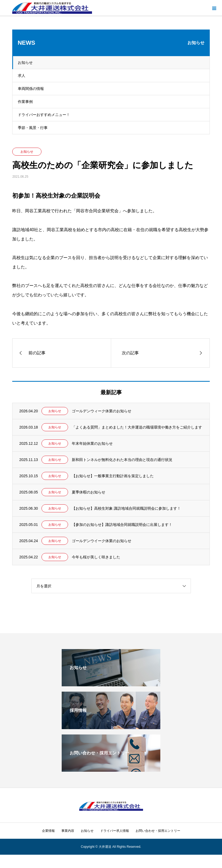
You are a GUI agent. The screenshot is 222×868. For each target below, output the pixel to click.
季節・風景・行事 (33, 128)
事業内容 (68, 831)
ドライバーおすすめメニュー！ (44, 115)
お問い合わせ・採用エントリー (158, 831)
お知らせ (25, 63)
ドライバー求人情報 (115, 831)
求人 (22, 76)
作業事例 (25, 102)
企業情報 (48, 831)
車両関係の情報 (31, 89)
